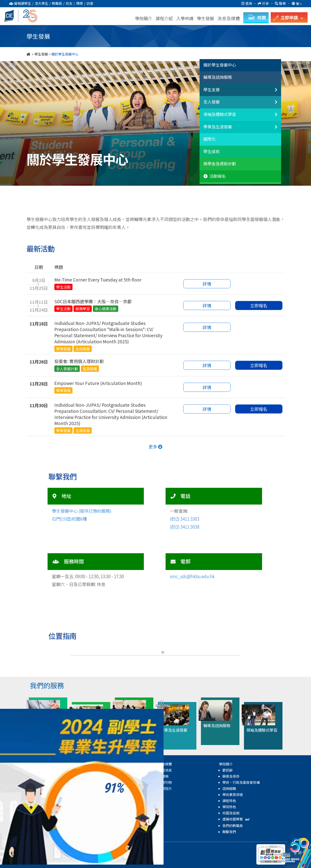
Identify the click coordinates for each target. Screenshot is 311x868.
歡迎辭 (228, 770)
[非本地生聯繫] (272, 92)
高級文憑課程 (41, 770)
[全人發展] (272, 105)
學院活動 (101, 825)
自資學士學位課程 (44, 782)
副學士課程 (39, 776)
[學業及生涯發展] (272, 130)
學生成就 (212, 151)
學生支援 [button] (212, 90)
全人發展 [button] (212, 102)
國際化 (210, 139)
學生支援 (101, 782)
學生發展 (205, 18)
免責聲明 (91, 847)
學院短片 (165, 788)
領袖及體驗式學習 (108, 795)
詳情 (207, 284)
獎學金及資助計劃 (220, 164)
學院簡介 (144, 18)
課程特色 (229, 801)
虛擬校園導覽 (237, 819)
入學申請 (185, 18)
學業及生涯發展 (106, 801)
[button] (149, 652)
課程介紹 (165, 18)
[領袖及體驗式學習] (272, 117)
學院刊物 (165, 782)
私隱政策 (75, 847)
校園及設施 (231, 813)
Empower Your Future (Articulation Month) (98, 383)
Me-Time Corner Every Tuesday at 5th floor (98, 280)
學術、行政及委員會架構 (241, 782)
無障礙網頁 (109, 847)
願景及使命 (231, 776)
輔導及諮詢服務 (218, 77)
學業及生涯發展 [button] (218, 127)
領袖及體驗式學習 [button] (220, 114)
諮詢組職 (229, 788)
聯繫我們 (229, 832)
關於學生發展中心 (220, 65)
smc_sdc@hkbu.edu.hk (192, 576)
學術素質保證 (233, 795)
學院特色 (229, 807)
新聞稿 (163, 776)
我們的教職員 (233, 826)
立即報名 (259, 305)
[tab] (240, 65)
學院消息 (165, 770)
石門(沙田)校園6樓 (69, 519)
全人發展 (101, 788)
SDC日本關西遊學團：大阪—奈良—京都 (93, 301)
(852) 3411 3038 (185, 527)
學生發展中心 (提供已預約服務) (82, 511)
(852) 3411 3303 (185, 519)
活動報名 (215, 176)
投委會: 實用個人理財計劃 (79, 361)
